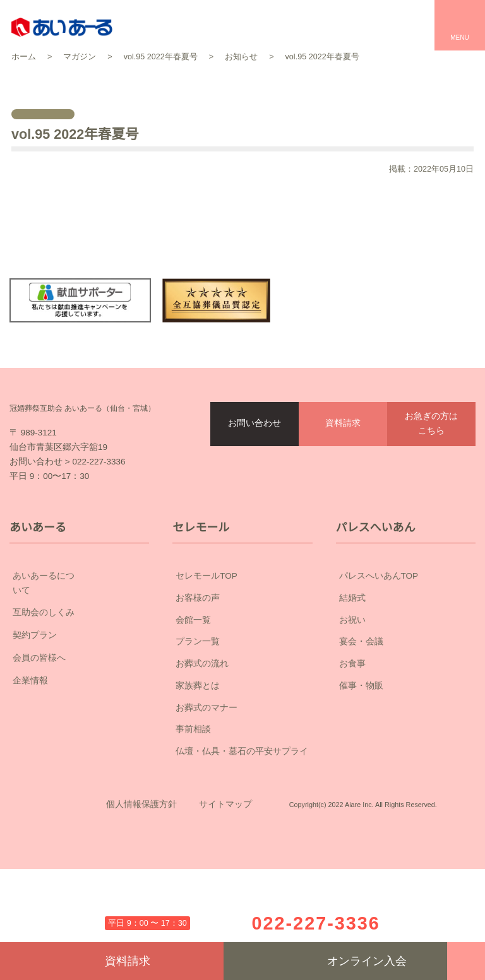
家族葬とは (198, 758)
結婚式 (352, 670)
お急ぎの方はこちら (431, 468)
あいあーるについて (79, 649)
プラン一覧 (198, 714)
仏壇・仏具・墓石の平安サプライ (242, 824)
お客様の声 (198, 670)
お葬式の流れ (202, 736)
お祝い (352, 692)
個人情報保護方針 (141, 896)
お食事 (352, 736)
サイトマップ (225, 896)
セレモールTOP (207, 649)
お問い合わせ (254, 468)
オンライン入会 (336, 961)
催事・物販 (361, 758)
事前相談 (193, 802)
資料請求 (343, 468)
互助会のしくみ (79, 671)
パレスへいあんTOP (379, 649)
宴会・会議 (361, 714)
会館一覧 (193, 692)
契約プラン (79, 694)
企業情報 (79, 740)
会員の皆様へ (79, 717)
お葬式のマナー (207, 780)
